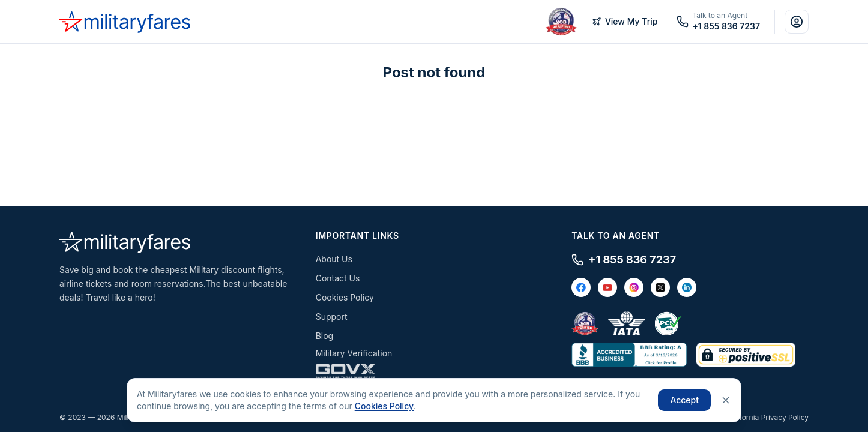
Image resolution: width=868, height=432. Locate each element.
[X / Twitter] (660, 287)
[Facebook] (581, 287)
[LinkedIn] (687, 287)
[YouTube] (607, 287)
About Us (334, 259)
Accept (684, 400)
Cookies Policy (345, 297)
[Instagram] (634, 287)
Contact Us (338, 278)
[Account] (797, 22)
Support (332, 316)
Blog (325, 336)
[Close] (726, 400)
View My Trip (625, 21)
